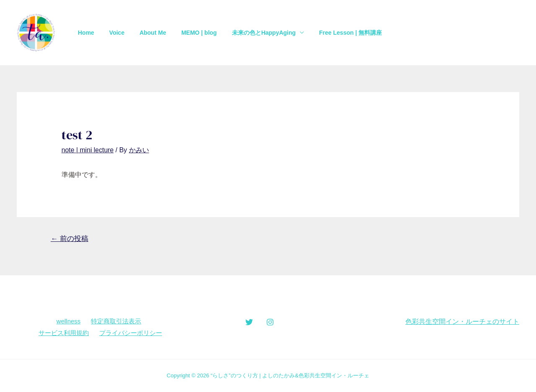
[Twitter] (249, 322)
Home (84, 33)
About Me (144, 33)
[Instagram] (270, 322)
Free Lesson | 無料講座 (332, 33)
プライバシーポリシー (130, 332)
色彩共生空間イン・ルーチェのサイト (462, 322)
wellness (69, 321)
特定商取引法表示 (116, 321)
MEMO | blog (187, 33)
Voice (112, 33)
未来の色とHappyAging (249, 33)
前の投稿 (70, 238)
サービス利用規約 (64, 332)
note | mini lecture (88, 150)
